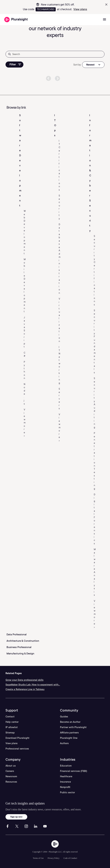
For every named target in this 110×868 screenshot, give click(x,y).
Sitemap (10, 733)
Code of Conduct (70, 858)
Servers (59, 399)
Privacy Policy (53, 858)
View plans (80, 9)
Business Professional (19, 647)
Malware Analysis (95, 572)
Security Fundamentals (95, 341)
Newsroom (11, 776)
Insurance (65, 782)
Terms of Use (38, 858)
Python (24, 370)
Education (66, 766)
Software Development (20, 160)
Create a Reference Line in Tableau (25, 689)
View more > (25, 423)
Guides (64, 717)
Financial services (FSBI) (74, 771)
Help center (12, 722)
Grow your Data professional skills (24, 680)
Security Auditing (94, 403)
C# (24, 354)
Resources (11, 782)
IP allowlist (12, 727)
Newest (90, 65)
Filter (15, 64)
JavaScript (24, 332)
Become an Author (70, 722)
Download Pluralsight (17, 738)
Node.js (24, 394)
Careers (10, 771)
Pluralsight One (69, 738)
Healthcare (66, 776)
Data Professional (17, 634)
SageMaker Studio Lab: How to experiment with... (33, 685)
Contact (10, 717)
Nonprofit (65, 787)
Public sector (67, 792)
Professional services (17, 749)
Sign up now (16, 817)
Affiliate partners (69, 733)
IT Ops (55, 125)
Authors (64, 743)
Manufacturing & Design (20, 654)
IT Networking (59, 365)
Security (59, 207)
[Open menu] (104, 20)
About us (11, 766)
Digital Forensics (95, 519)
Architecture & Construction (23, 641)
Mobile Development (25, 285)
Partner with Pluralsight (73, 727)
